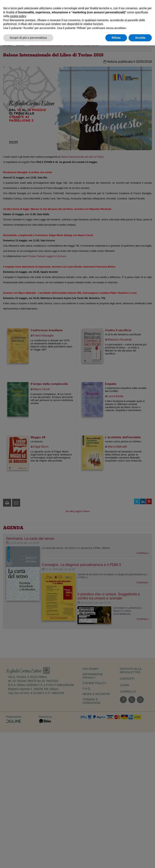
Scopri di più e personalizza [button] (28, 38)
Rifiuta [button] (116, 38)
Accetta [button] (140, 38)
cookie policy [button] (18, 16)
